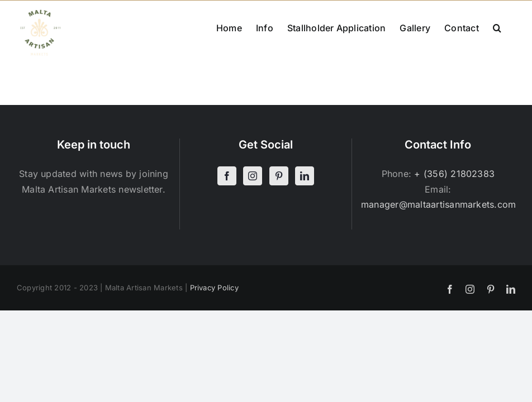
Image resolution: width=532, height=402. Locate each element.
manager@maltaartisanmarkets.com (438, 204)
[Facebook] (227, 176)
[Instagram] (253, 176)
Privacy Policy (214, 288)
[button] (497, 27)
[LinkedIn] (305, 176)
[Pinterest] (279, 176)
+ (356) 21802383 (454, 174)
